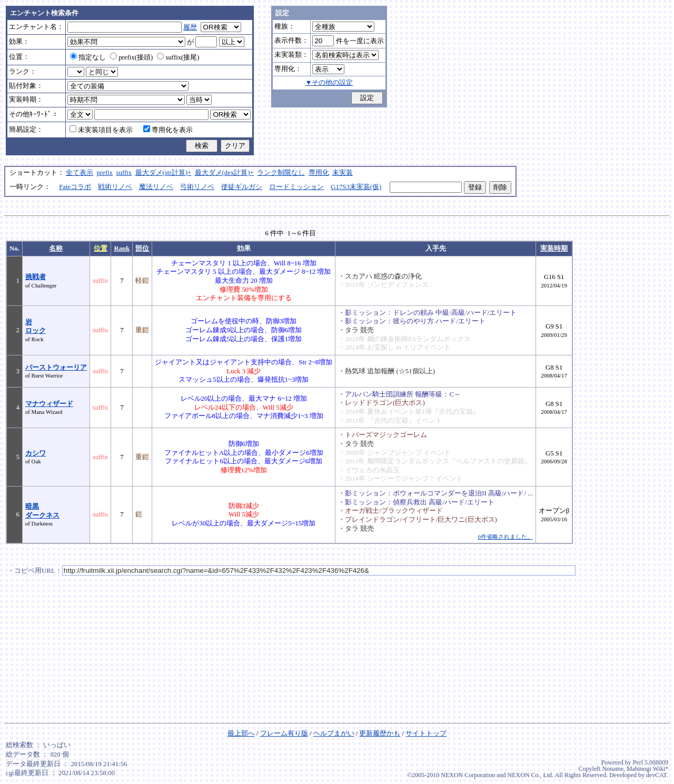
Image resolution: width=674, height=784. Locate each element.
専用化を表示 (168, 130)
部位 (142, 249)
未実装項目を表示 (101, 130)
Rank (122, 249)
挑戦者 (36, 277)
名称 (56, 249)
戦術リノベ (115, 187)
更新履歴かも (380, 733)
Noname (613, 769)
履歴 (190, 27)
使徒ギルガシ (242, 187)
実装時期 (554, 249)
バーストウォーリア (56, 368)
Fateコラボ (75, 187)
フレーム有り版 (284, 733)
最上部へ (241, 733)
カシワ (36, 453)
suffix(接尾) (178, 57)
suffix (124, 173)
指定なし (88, 57)
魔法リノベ (156, 187)
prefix (105, 173)
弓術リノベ (197, 187)
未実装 (343, 173)
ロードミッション (296, 187)
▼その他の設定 (329, 83)
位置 (101, 249)
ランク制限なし (281, 173)
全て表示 (80, 173)
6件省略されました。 (505, 537)
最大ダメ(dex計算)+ (224, 173)
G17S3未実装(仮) (356, 187)
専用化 (319, 173)
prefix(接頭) (131, 57)
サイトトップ (426, 733)
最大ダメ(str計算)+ (163, 173)
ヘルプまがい (334, 733)
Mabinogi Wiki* (647, 769)
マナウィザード (49, 404)
